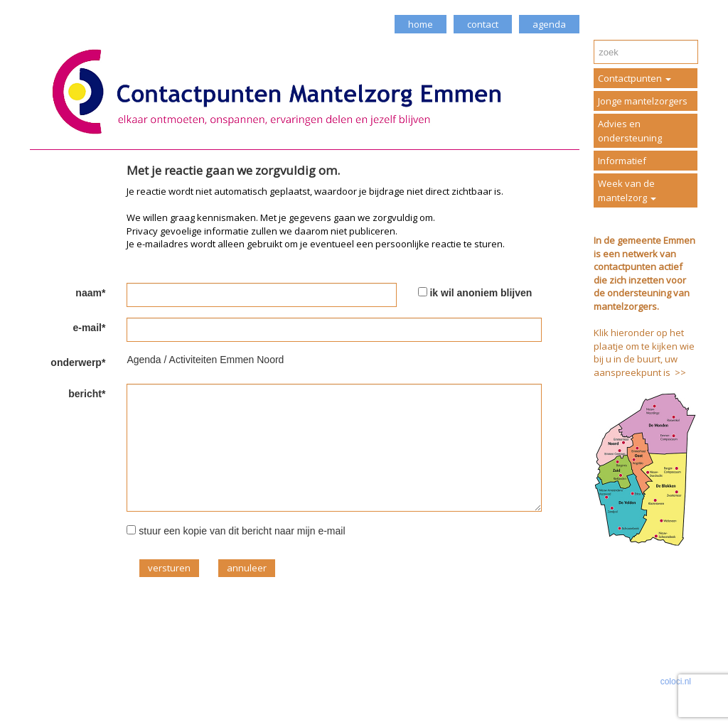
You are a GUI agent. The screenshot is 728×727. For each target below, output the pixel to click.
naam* (90, 293)
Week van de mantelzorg (627, 190)
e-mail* (89, 328)
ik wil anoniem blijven (481, 293)
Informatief (622, 161)
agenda (549, 24)
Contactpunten (635, 78)
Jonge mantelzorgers (643, 101)
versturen (169, 568)
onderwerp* (78, 362)
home (421, 24)
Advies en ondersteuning (630, 131)
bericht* (87, 394)
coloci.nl (676, 682)
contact (483, 24)
